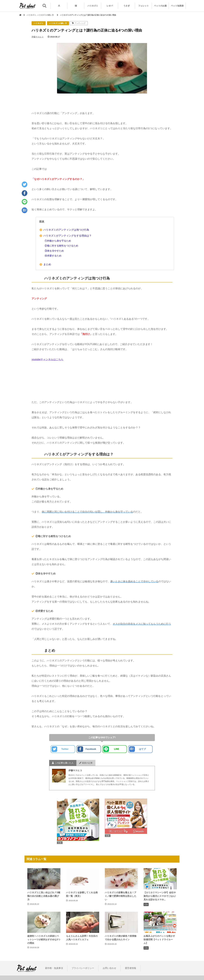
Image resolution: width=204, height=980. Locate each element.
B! (25, 210)
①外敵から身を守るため (58, 241)
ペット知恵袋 (177, 6)
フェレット (143, 6)
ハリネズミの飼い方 (58, 23)
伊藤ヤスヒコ (37, 37)
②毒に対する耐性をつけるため (61, 246)
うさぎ (127, 6)
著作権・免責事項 (54, 968)
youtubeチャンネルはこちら (47, 359)
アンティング (80, 23)
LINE (111, 749)
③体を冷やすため (54, 251)
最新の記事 (86, 763)
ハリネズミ (93, 6)
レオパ (110, 6)
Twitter (60, 749)
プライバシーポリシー (83, 968)
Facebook (87, 749)
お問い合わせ (109, 968)
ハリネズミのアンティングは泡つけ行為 (66, 230)
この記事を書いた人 (63, 763)
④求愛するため (53, 256)
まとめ (47, 264)
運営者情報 (130, 968)
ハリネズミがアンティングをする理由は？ (67, 236)
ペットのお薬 (160, 6)
